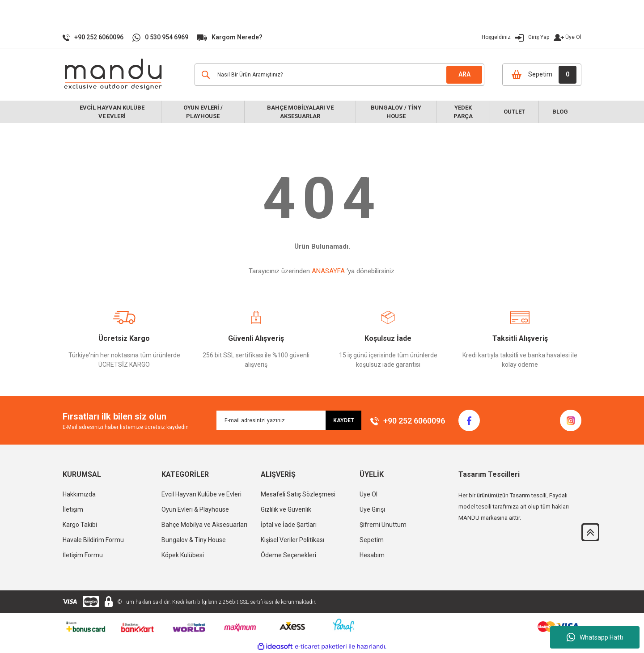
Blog (560, 112)
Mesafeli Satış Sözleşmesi (298, 494)
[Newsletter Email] (289, 420)
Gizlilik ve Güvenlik (286, 509)
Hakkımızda (79, 494)
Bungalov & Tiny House (194, 540)
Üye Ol (573, 37)
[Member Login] (521, 37)
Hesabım (372, 555)
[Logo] (114, 74)
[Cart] (542, 75)
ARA (464, 74)
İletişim (73, 509)
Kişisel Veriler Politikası (292, 540)
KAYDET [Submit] (344, 420)
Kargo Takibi (80, 525)
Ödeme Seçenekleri (288, 555)
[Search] (339, 75)
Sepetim (372, 540)
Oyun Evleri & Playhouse (195, 509)
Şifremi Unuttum (383, 525)
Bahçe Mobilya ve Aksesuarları (204, 525)
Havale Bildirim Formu (93, 540)
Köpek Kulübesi (183, 555)
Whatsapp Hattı (595, 637)
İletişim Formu (83, 555)
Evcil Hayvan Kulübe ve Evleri (201, 494)
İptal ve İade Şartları (289, 525)
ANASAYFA (328, 271)
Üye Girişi (372, 509)
